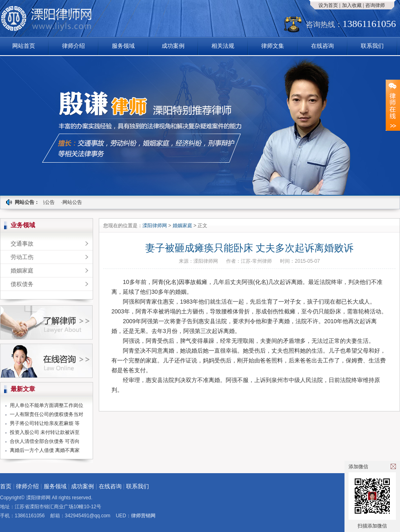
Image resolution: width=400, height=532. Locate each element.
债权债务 (22, 284)
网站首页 (24, 46)
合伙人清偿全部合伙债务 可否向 (45, 441)
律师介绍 (73, 46)
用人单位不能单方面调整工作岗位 (47, 405)
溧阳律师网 (155, 226)
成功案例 (173, 46)
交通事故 (22, 244)
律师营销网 (143, 516)
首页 (6, 486)
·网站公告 (46, 202)
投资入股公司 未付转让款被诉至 (45, 432)
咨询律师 (375, 5)
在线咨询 (322, 46)
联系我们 (372, 46)
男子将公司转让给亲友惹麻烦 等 (45, 423)
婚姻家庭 (22, 270)
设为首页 (328, 5)
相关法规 (223, 46)
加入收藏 (352, 5)
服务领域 (123, 46)
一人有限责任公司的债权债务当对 (47, 414)
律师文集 (273, 46)
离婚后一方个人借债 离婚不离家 (45, 450)
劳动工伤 (22, 257)
